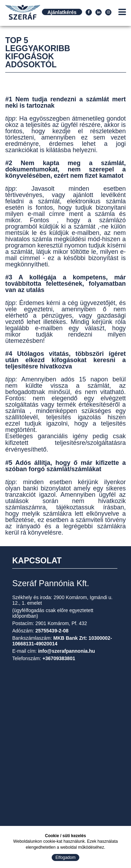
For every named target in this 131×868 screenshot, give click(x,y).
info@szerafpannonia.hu (67, 651)
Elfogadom (65, 857)
